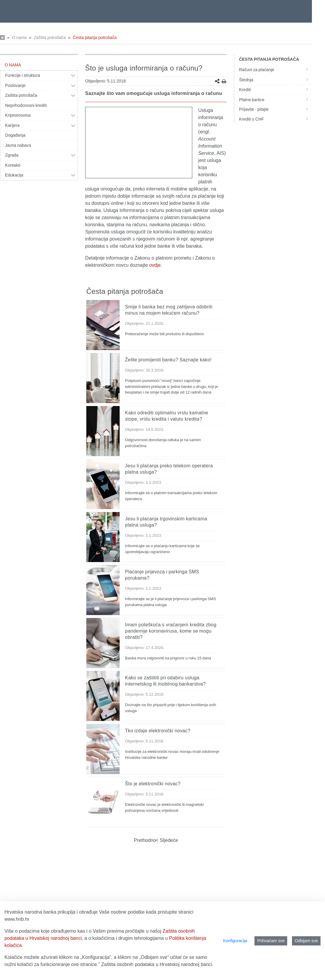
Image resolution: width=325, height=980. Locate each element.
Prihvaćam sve (271, 941)
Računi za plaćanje (275, 70)
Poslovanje (15, 85)
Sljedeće (168, 840)
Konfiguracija (235, 941)
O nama (19, 38)
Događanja (15, 135)
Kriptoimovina (18, 115)
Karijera (12, 125)
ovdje (155, 265)
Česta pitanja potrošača (95, 38)
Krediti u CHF (275, 119)
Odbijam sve (306, 941)
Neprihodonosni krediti (26, 105)
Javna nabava (18, 145)
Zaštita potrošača (50, 38)
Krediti (275, 90)
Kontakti (13, 165)
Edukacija (14, 175)
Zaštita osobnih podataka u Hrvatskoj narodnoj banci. (157, 964)
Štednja (275, 80)
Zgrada (12, 155)
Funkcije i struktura (22, 75)
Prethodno (145, 840)
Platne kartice (275, 100)
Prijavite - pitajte (275, 109)
